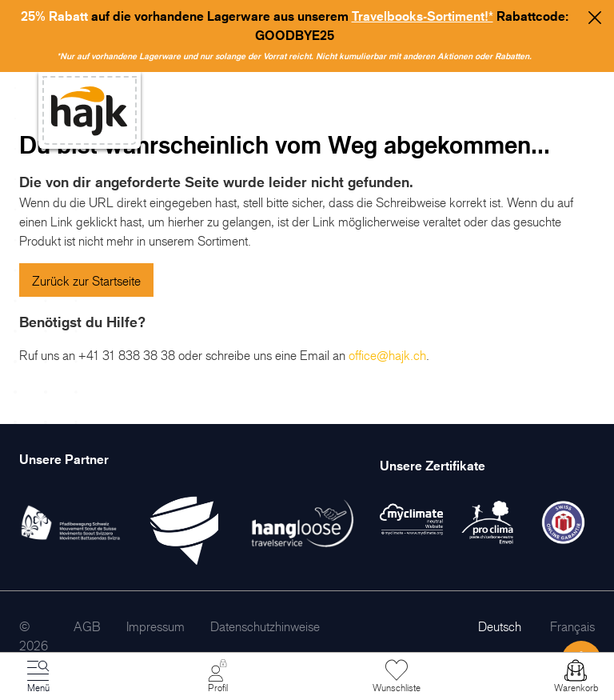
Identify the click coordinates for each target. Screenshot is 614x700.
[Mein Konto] (217, 677)
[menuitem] (87, 626)
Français (572, 626)
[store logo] (90, 111)
